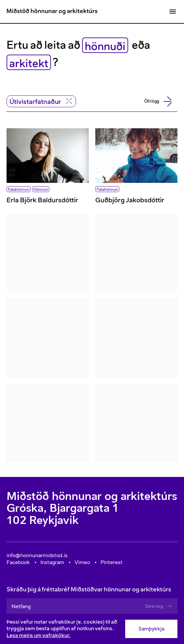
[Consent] (92, 629)
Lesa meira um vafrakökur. (39, 635)
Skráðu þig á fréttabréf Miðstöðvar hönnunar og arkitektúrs (92, 600)
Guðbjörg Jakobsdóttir (130, 200)
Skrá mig (159, 606)
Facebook (18, 562)
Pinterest (112, 562)
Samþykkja (151, 629)
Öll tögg (157, 102)
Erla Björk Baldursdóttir (42, 200)
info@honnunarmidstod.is (37, 555)
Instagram (52, 562)
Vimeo (82, 562)
